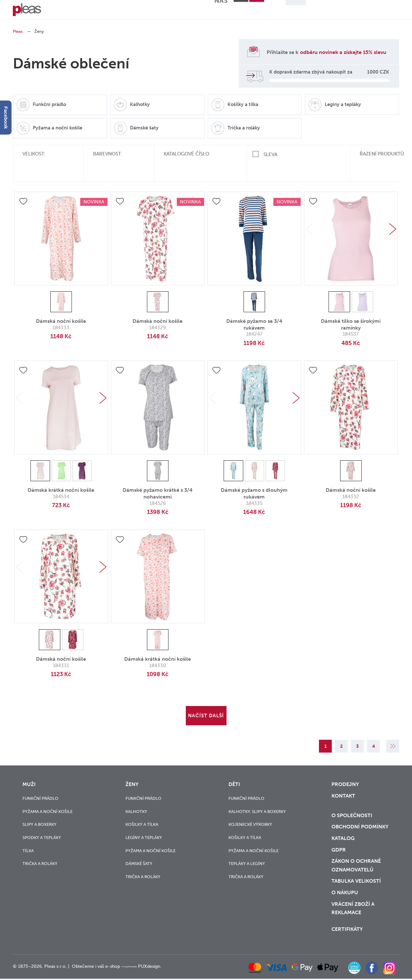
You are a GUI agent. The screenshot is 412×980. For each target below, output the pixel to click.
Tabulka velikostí (356, 881)
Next (393, 210)
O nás (227, 11)
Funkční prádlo (40, 786)
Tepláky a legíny (247, 851)
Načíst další (206, 697)
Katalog (343, 833)
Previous (309, 210)
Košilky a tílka (142, 812)
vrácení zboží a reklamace (352, 912)
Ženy (88, 11)
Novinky (143, 11)
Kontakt (343, 785)
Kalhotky (136, 799)
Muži (60, 11)
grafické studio (141, 969)
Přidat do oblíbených (23, 183)
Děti (116, 11)
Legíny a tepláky (144, 825)
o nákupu (344, 895)
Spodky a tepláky (42, 825)
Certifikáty (347, 932)
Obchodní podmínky (358, 820)
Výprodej (171, 11)
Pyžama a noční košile (47, 799)
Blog (199, 11)
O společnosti (351, 807)
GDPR (338, 847)
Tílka (28, 838)
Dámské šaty (139, 851)
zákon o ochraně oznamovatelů (355, 864)
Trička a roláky (40, 851)
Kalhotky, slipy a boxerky (257, 799)
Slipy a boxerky (39, 812)
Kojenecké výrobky (250, 812)
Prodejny (344, 772)
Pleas (18, 31)
